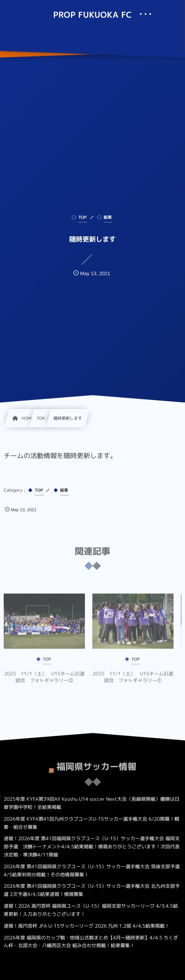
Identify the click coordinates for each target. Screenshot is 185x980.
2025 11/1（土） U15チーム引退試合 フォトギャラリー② (44, 680)
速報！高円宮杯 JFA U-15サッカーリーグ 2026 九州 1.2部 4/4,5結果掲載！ (87, 926)
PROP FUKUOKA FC (92, 15)
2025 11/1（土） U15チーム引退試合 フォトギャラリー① (133, 680)
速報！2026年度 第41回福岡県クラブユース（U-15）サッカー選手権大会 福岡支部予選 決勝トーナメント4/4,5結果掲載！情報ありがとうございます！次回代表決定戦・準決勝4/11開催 (92, 847)
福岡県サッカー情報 (96, 764)
